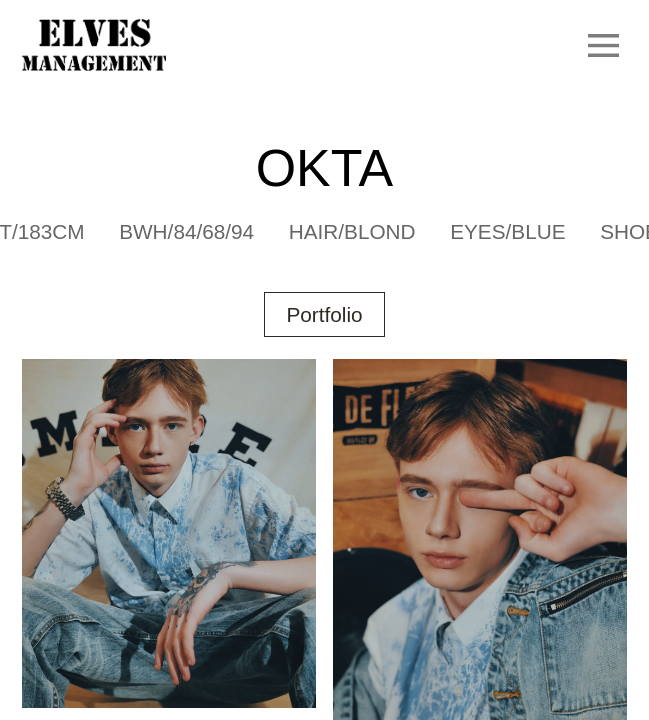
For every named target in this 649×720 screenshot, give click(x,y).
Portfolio (324, 314)
